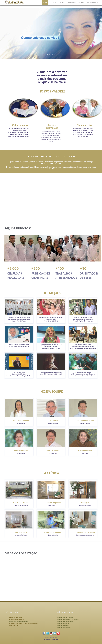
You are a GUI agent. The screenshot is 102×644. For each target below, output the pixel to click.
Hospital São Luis (63, 624)
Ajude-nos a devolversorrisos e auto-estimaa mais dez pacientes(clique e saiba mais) (52, 77)
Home (45, 4)
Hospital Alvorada (63, 626)
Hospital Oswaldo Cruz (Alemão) (68, 620)
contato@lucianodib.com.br (19, 622)
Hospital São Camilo (64, 628)
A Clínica (62, 4)
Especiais (81, 4)
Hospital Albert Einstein (65, 618)
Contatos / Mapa (93, 4)
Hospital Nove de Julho (65, 622)
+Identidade (72, 4)
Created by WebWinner (51, 639)
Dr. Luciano (53, 4)
